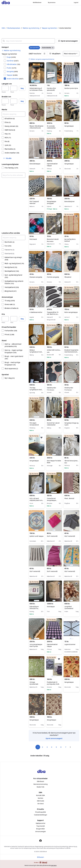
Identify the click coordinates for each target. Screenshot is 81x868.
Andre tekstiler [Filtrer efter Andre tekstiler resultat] (15, 79)
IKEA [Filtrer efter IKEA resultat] (8, 138)
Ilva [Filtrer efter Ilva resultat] (7, 141)
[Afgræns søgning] (13, 114)
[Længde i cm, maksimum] (14, 88)
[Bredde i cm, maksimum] (14, 101)
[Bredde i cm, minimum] (5, 101)
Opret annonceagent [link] (54, 738)
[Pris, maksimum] (14, 319)
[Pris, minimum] (5, 319)
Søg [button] (22, 88)
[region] (37, 73)
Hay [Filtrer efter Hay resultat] (8, 134)
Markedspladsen (14, 28)
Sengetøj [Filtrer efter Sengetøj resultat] (12, 71)
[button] (68, 41)
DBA (3, 28)
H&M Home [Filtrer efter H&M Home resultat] (10, 130)
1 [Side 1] (38, 747)
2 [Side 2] (42, 747)
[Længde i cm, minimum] (5, 88)
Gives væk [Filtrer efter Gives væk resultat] (10, 304)
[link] (11, 50)
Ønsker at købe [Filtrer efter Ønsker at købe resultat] (12, 308)
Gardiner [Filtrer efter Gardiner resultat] (13, 61)
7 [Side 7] (66, 747)
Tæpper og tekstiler (49, 28)
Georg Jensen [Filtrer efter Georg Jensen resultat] (11, 126)
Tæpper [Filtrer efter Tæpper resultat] (12, 75)
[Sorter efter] (71, 54)
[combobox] (28, 41)
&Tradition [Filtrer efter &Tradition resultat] (10, 119)
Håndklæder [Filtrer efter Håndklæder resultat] (13, 64)
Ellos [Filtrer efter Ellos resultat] (8, 122)
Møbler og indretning (31, 28)
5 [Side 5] (56, 747)
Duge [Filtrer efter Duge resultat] (11, 57)
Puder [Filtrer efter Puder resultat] (12, 68)
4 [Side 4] (52, 747)
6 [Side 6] (61, 747)
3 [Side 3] (47, 747)
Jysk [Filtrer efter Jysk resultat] (8, 145)
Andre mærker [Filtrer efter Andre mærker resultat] (12, 153)
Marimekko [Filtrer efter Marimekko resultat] (10, 149)
